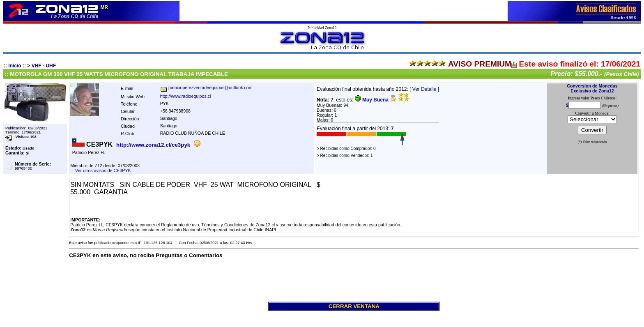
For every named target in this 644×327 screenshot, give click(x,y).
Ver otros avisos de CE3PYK (103, 170)
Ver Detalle (424, 89)
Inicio (15, 66)
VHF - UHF (44, 66)
